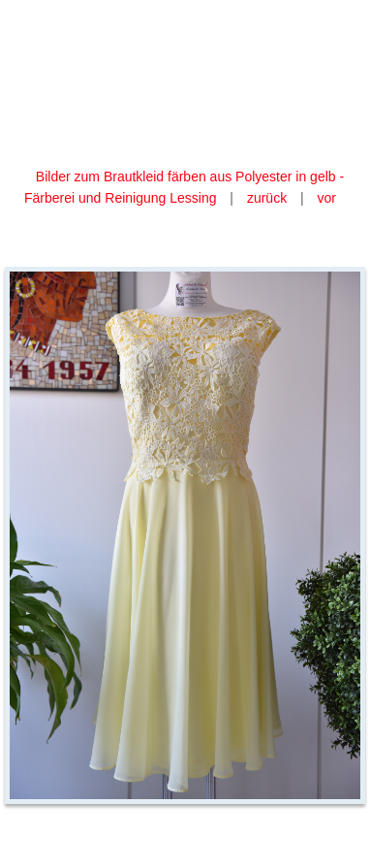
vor (327, 198)
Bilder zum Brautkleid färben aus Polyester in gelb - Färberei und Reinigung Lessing (184, 187)
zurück (267, 198)
